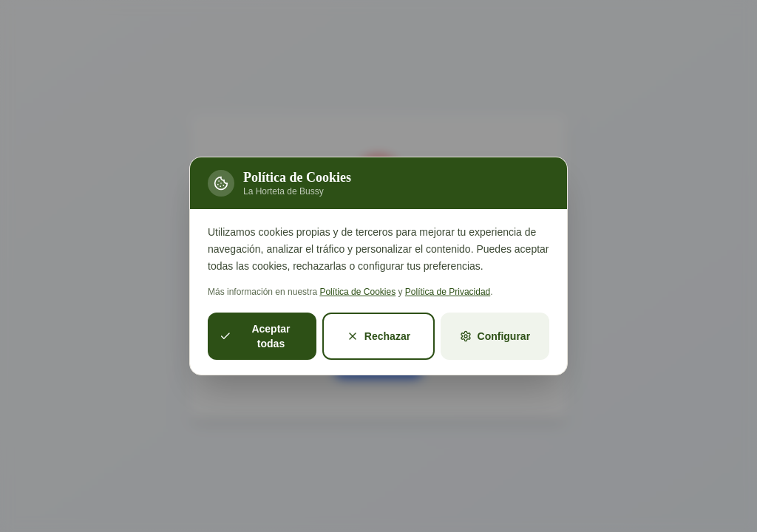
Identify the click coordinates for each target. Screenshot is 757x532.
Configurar (495, 336)
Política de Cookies (357, 292)
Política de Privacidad (448, 292)
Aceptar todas (255, 336)
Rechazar (378, 336)
